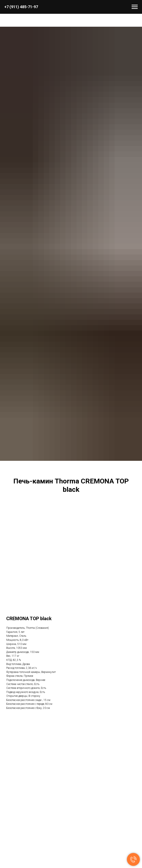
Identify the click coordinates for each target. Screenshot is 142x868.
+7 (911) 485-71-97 (21, 7)
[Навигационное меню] (135, 7)
